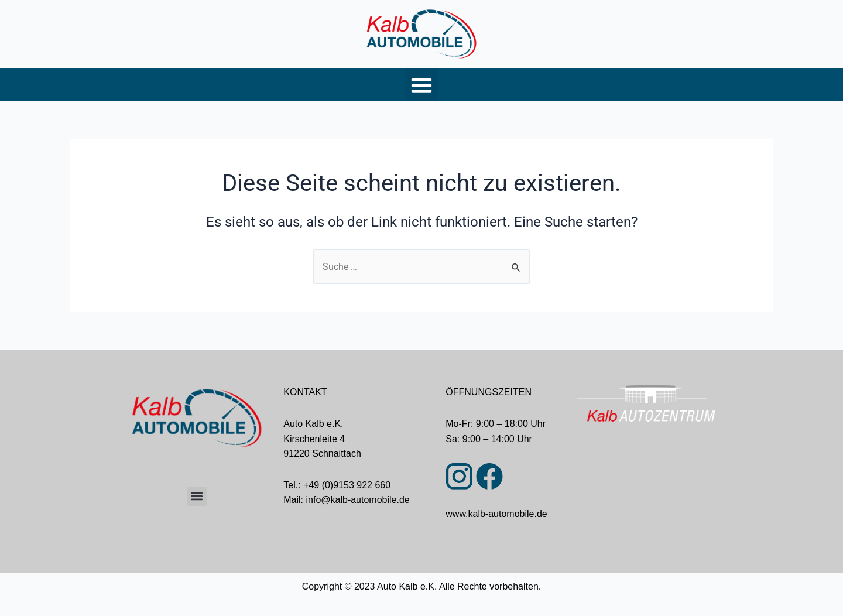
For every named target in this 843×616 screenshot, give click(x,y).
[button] (422, 85)
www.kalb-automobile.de (496, 514)
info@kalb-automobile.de (358, 500)
